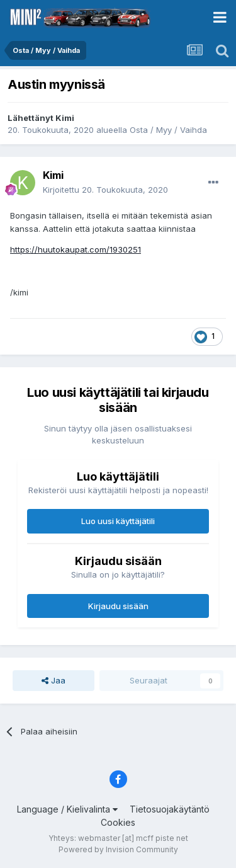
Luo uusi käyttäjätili (118, 521)
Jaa (53, 680)
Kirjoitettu (105, 190)
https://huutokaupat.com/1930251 (76, 249)
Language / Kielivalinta (67, 809)
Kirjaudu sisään (118, 606)
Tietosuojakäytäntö (170, 809)
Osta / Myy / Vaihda (168, 130)
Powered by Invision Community (118, 849)
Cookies (118, 822)
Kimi (65, 118)
